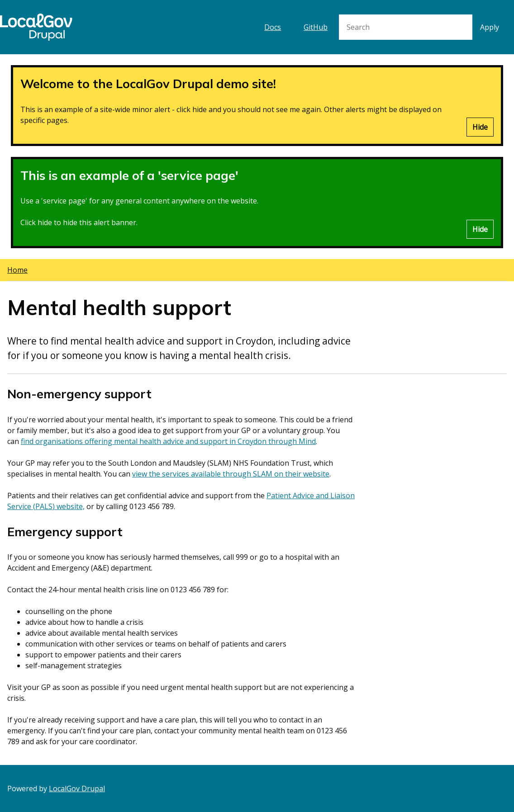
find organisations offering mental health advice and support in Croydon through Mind (168, 441)
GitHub (316, 27)
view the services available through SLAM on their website (231, 474)
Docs (273, 27)
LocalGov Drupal (77, 788)
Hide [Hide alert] (480, 127)
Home (17, 270)
